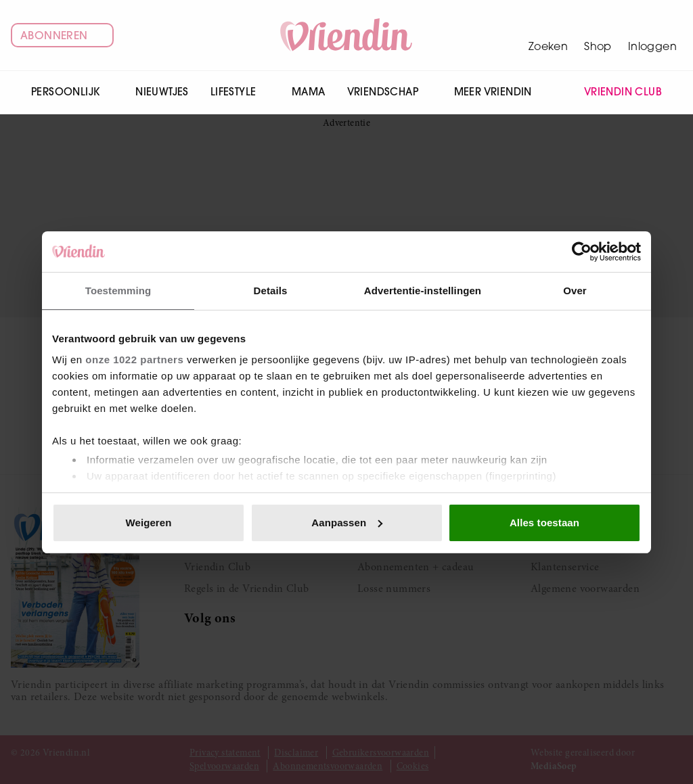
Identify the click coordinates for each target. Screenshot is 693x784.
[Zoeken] (548, 35)
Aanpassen (347, 523)
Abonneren (62, 35)
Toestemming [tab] (118, 291)
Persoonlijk (72, 92)
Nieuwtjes (162, 92)
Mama (309, 92)
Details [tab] (271, 291)
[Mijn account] (652, 35)
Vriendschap (390, 92)
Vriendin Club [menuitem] (614, 92)
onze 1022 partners (134, 360)
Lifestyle (240, 92)
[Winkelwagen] (598, 35)
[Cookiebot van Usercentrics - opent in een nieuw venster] (582, 252)
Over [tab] (575, 291)
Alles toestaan (544, 523)
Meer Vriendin (500, 92)
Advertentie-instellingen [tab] (423, 291)
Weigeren (148, 523)
